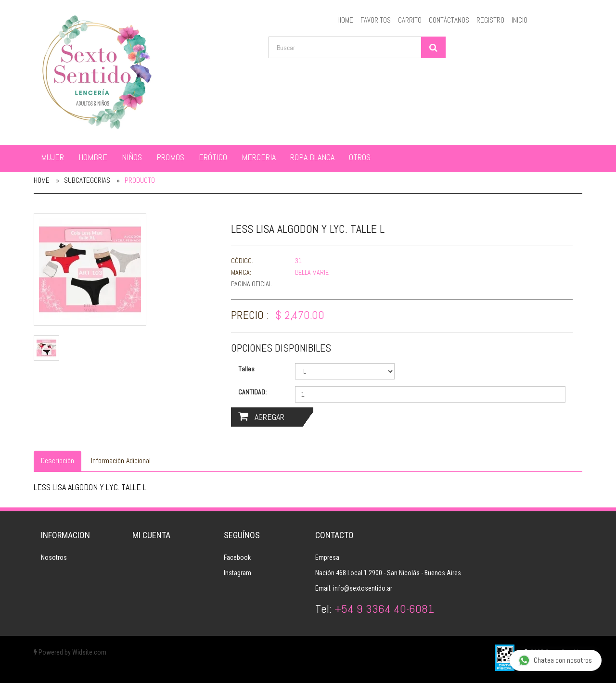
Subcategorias (87, 180)
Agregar (261, 417)
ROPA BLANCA (312, 157)
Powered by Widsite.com (70, 652)
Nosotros (54, 557)
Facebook (237, 557)
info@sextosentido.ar (363, 588)
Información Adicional (121, 461)
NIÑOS (132, 157)
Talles (246, 369)
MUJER (52, 157)
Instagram (237, 573)
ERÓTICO (213, 157)
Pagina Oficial (251, 284)
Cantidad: (252, 392)
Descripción (58, 461)
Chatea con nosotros (555, 661)
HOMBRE (93, 157)
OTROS (360, 157)
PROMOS (170, 157)
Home (42, 180)
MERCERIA (259, 157)
